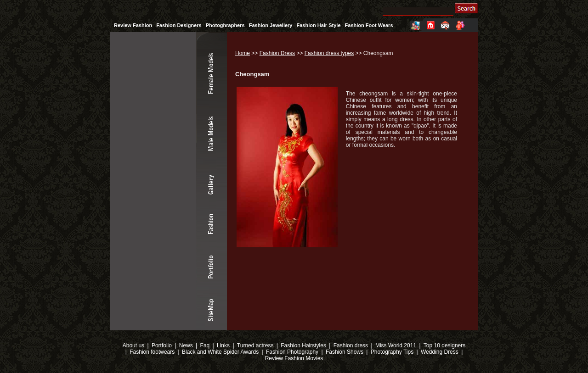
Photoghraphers (225, 25)
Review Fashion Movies (294, 358)
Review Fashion (133, 25)
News (186, 345)
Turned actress (255, 345)
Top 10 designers (444, 345)
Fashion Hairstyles (303, 345)
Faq (205, 345)
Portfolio (162, 345)
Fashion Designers (179, 25)
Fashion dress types (329, 53)
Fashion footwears (151, 352)
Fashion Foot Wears (369, 25)
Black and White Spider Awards (220, 352)
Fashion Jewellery (271, 25)
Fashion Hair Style (319, 25)
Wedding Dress (440, 352)
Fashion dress (351, 345)
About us (133, 345)
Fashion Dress (277, 53)
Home (243, 53)
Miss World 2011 (396, 345)
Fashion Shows (345, 352)
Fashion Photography (291, 352)
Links (223, 345)
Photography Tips (392, 352)
